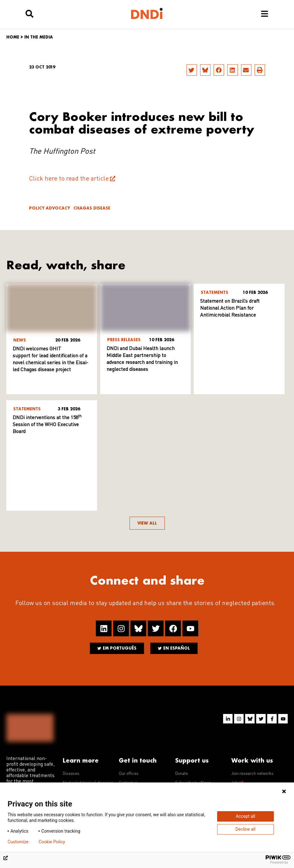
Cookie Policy (52, 842)
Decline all (245, 829)
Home (13, 37)
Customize (18, 842)
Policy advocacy (49, 208)
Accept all (245, 816)
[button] (192, 70)
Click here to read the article (69, 179)
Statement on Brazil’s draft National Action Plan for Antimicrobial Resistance (230, 308)
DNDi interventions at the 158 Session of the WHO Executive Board (47, 425)
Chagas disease (92, 208)
